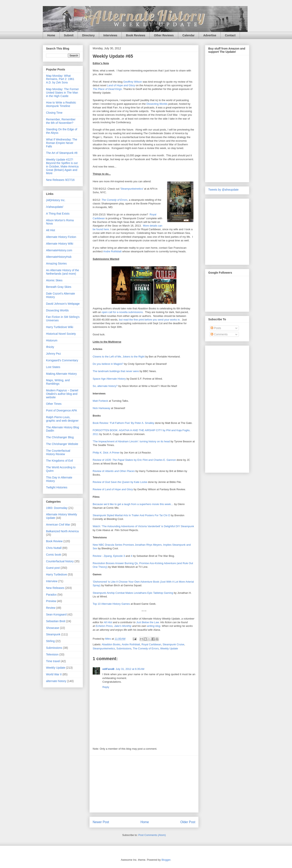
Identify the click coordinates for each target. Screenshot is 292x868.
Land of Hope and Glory (121, 85)
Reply (106, 687)
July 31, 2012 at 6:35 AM (130, 669)
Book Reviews (136, 35)
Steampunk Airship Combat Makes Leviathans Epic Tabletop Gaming (133, 593)
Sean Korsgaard (56, 614)
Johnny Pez (53, 354)
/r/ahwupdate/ (55, 207)
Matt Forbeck (100, 401)
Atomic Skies (54, 280)
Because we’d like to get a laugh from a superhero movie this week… (133, 504)
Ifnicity (50, 347)
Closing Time (54, 113)
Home (51, 35)
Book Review (54, 541)
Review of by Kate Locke (120, 482)
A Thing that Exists (58, 214)
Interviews (110, 35)
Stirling (50, 641)
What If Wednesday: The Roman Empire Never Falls (62, 143)
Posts (216, 328)
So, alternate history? (105, 386)
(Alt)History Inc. (56, 200)
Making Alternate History (61, 374)
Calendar (189, 35)
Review (51, 608)
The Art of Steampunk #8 (62, 153)
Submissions (124, 648)
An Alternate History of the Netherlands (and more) (63, 272)
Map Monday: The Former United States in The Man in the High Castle (62, 93)
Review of (114, 471)
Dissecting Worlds (157, 104)
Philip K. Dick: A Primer (106, 453)
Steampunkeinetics (132, 189)
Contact (230, 35)
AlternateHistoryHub (59, 257)
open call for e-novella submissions (122, 312)
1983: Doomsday (57, 508)
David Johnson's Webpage (63, 304)
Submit (69, 35)
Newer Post (101, 822)
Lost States (53, 367)
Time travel (53, 661)
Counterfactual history (60, 561)
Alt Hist (108, 622)
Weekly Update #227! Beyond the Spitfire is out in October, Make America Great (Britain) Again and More (62, 166)
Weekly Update (169, 648)
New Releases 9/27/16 (60, 180)
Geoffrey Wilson (133, 82)
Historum (52, 340)
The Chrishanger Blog (60, 437)
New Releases (55, 588)
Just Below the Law (148, 622)
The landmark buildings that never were (116, 371)
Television (52, 654)
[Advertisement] (144, 784)
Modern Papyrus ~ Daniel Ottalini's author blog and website (62, 394)
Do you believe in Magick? (108, 364)
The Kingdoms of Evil (59, 461)
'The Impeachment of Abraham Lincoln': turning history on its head (131, 441)
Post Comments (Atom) (152, 835)
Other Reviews (164, 35)
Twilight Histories (57, 487)
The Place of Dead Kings (107, 89)
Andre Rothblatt (112, 251)
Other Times (54, 404)
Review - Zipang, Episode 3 (109, 556)
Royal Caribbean (151, 644)
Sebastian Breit (56, 621)
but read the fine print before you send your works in (149, 320)
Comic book (54, 555)
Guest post (53, 568)
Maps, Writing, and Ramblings (58, 382)
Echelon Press (104, 626)
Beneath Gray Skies (59, 287)
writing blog (154, 626)
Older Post (188, 822)
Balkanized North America (62, 531)
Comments (219, 334)
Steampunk (53, 634)
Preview (51, 601)
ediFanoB (108, 669)
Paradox (51, 595)
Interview (52, 581)
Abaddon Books (111, 644)
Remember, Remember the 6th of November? (61, 121)
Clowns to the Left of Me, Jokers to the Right (119, 357)
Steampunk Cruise (173, 644)
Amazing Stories (56, 263)
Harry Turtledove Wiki (60, 327)
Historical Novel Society (61, 334)
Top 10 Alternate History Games (111, 604)
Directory (88, 35)
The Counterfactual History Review (58, 452)
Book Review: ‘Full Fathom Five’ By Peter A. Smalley (123, 423)
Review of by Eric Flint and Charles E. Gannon (134, 460)
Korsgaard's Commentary (62, 360)
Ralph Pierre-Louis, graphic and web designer (62, 419)
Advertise (210, 35)
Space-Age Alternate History (109, 379)
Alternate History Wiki (60, 244)
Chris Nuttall (54, 548)
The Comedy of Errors (114, 200)
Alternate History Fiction (61, 237)
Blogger (166, 860)
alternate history (56, 681)
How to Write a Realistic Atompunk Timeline (61, 104)
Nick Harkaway (101, 408)
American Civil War (58, 525)
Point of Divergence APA (61, 410)
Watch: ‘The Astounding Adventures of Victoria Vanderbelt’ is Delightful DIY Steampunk (143, 526)
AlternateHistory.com (59, 250)
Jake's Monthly (123, 626)
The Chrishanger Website (62, 444)
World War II (54, 674)
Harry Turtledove (56, 574)
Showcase (53, 628)
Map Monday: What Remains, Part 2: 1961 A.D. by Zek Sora (60, 79)
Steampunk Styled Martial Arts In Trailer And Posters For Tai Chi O (131, 515)
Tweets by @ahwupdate (223, 190)
